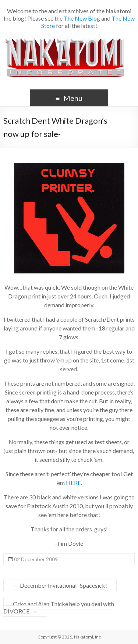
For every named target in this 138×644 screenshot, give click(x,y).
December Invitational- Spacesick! (60, 585)
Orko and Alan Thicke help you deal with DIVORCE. (59, 607)
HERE (73, 483)
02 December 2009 (36, 559)
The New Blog (82, 18)
